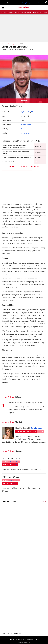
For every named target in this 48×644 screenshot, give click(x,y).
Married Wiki (24, 8)
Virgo (23, 128)
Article (17, 12)
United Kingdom (26, 124)
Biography (4, 12)
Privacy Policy (26, 3)
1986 (33, 111)
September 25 (26, 111)
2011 (15, 482)
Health (29, 12)
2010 (15, 463)
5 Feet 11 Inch (25, 133)
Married (23, 12)
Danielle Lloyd (36, 427)
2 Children (35, 166)
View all (43, 500)
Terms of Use (36, 3)
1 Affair (12, 166)
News (11, 12)
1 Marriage (23, 166)
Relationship (37, 12)
